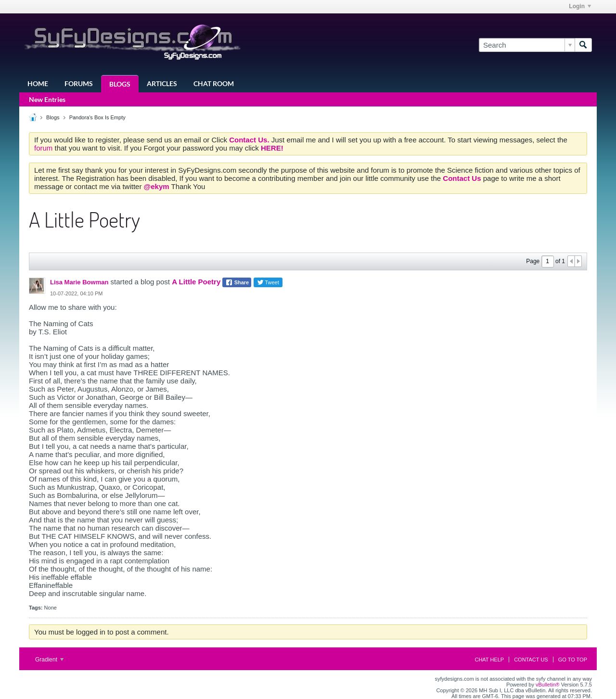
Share (237, 282)
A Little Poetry (196, 282)
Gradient (49, 660)
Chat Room (214, 83)
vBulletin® (548, 685)
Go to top (573, 660)
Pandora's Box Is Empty (97, 117)
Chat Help (489, 660)
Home (38, 83)
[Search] (527, 45)
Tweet (268, 282)
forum (45, 148)
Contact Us (531, 660)
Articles (162, 83)
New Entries (47, 99)
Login (580, 6)
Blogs (120, 84)
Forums (79, 83)
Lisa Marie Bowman (79, 282)
